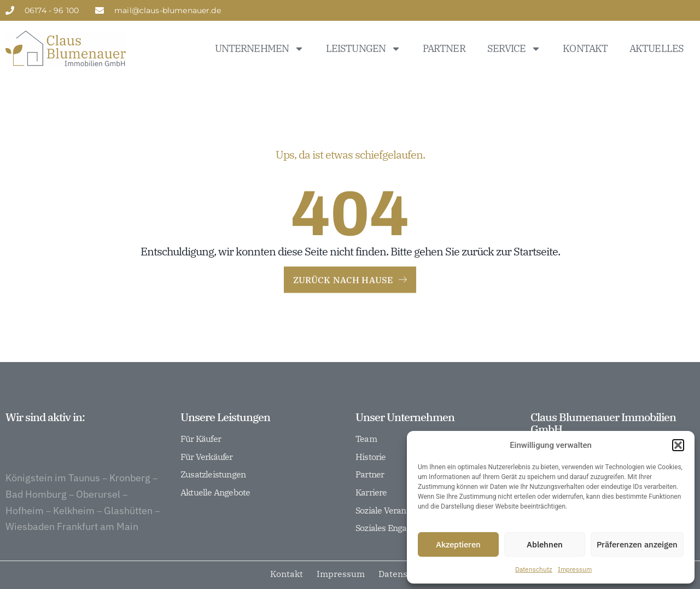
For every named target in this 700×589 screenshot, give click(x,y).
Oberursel (98, 522)
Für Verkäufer (207, 457)
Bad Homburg (36, 522)
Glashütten (128, 538)
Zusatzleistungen (213, 475)
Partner (444, 48)
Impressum (575, 569)
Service (514, 49)
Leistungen (363, 49)
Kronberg (130, 506)
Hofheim (25, 538)
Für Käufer (201, 439)
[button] (678, 445)
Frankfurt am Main (98, 554)
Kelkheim (74, 538)
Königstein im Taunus (53, 506)
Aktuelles (657, 48)
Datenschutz (534, 569)
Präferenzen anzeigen (637, 544)
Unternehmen (259, 49)
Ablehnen (545, 544)
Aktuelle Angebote (215, 493)
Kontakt (585, 48)
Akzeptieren (458, 544)
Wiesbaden (30, 554)
